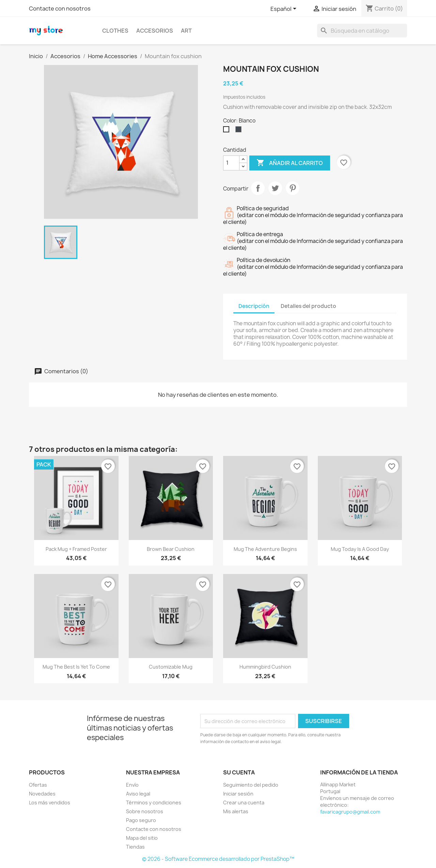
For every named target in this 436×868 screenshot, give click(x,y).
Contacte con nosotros (60, 9)
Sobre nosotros (145, 811)
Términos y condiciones (154, 803)
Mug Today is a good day (360, 549)
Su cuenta (239, 772)
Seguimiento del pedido (251, 785)
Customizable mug (171, 667)
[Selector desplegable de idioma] (285, 9)
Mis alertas (236, 811)
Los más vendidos (50, 803)
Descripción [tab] (254, 306)
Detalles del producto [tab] (308, 306)
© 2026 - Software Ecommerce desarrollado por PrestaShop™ (218, 859)
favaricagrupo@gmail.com (350, 812)
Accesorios (155, 31)
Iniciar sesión (238, 794)
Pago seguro (141, 820)
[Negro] (240, 131)
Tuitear (275, 188)
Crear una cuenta (244, 803)
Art (186, 31)
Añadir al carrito (290, 163)
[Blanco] (228, 131)
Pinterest (293, 188)
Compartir (258, 188)
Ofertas (38, 785)
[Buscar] (362, 31)
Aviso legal (138, 794)
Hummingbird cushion (265, 667)
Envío (132, 785)
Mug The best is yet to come (76, 667)
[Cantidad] (231, 163)
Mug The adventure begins (265, 549)
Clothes (115, 31)
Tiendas (135, 847)
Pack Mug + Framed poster (76, 549)
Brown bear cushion (171, 549)
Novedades (42, 794)
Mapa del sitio (142, 838)
